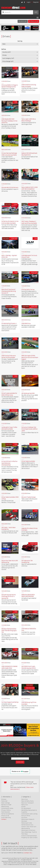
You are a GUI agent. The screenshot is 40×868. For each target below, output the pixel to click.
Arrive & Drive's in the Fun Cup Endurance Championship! (9, 463)
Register (36, 2)
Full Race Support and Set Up (10, 702)
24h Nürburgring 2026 (28, 393)
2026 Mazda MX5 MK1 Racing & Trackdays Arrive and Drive (9, 121)
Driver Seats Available (28, 461)
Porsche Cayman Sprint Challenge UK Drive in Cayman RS (9, 597)
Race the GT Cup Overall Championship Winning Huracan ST (9, 291)
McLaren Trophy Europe (29, 497)
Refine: (4, 49)
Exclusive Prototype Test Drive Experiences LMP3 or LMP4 (30, 429)
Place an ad (34, 21)
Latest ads (23, 21)
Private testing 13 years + (9, 323)
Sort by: (20, 41)
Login (29, 2)
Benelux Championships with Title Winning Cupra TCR (9, 631)
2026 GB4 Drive (26, 324)
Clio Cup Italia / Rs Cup (28, 290)
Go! (36, 12)
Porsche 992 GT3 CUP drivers (10, 188)
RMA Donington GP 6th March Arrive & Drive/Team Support (30, 357)
